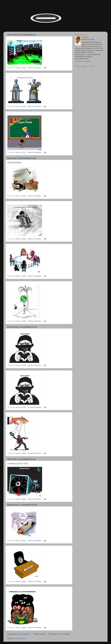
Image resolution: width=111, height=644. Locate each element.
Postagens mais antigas (59, 634)
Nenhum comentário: (35, 68)
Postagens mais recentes (19, 634)
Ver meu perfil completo (83, 61)
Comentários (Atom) (20, 638)
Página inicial (39, 634)
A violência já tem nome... (18, 464)
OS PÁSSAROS (14, 163)
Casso (86, 37)
